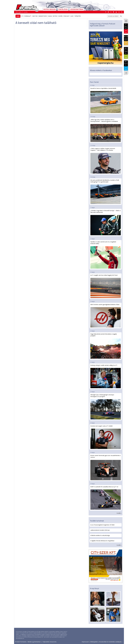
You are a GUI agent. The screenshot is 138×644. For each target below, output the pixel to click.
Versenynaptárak (77, 9)
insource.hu (53, 642)
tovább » (119, 513)
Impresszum (85, 642)
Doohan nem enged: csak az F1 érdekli (106, 437)
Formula (28, 16)
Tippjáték (78, 16)
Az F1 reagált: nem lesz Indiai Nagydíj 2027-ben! (106, 286)
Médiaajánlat (94, 642)
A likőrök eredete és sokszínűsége (100, 535)
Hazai (50, 16)
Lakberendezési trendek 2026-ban (100, 530)
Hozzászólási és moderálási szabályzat (110, 642)
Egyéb (60, 16)
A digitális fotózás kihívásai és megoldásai (102, 541)
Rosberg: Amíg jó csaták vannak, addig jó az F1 (106, 376)
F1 (22, 16)
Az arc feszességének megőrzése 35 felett (102, 525)
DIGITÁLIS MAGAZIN (50, 9)
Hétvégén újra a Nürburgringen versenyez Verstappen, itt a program (106, 407)
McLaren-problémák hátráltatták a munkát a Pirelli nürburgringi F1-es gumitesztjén (106, 192)
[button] (122, 12)
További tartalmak (97, 521)
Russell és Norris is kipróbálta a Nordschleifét (106, 100)
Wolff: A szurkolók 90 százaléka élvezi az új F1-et (106, 498)
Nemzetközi (43, 16)
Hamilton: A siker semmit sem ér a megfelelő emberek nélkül (106, 255)
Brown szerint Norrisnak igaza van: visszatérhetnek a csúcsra (106, 467)
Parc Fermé (94, 82)
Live (72, 16)
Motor (35, 16)
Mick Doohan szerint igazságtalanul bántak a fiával (106, 316)
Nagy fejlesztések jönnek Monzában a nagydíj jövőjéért (106, 346)
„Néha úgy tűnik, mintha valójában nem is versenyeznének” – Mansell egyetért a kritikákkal (106, 130)
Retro (55, 16)
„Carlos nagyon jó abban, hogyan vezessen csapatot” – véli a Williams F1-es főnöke (106, 161)
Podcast (66, 16)
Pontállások (63, 9)
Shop (18, 16)
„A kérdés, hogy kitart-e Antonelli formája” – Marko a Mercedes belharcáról (106, 222)
